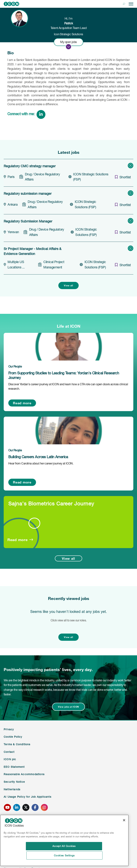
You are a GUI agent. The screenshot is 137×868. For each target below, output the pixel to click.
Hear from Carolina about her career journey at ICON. (41, 463)
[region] (64, 840)
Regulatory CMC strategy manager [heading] (30, 166)
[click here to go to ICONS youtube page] (7, 807)
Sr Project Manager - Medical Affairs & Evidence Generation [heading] (32, 251)
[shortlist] (122, 177)
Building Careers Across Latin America (38, 457)
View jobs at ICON (68, 707)
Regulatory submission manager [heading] (28, 193)
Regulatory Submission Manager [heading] (28, 221)
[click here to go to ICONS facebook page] (35, 807)
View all (68, 285)
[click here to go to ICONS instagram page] (44, 807)
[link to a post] (68, 347)
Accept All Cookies (64, 846)
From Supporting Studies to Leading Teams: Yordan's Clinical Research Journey (64, 375)
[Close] (124, 820)
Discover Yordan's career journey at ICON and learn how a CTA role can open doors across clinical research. (68, 386)
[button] (124, 4)
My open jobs (68, 42)
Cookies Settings (64, 855)
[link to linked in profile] (26, 114)
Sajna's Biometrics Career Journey (51, 504)
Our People (15, 366)
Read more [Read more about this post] (22, 403)
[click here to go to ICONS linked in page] (17, 807)
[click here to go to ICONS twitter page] (26, 807)
